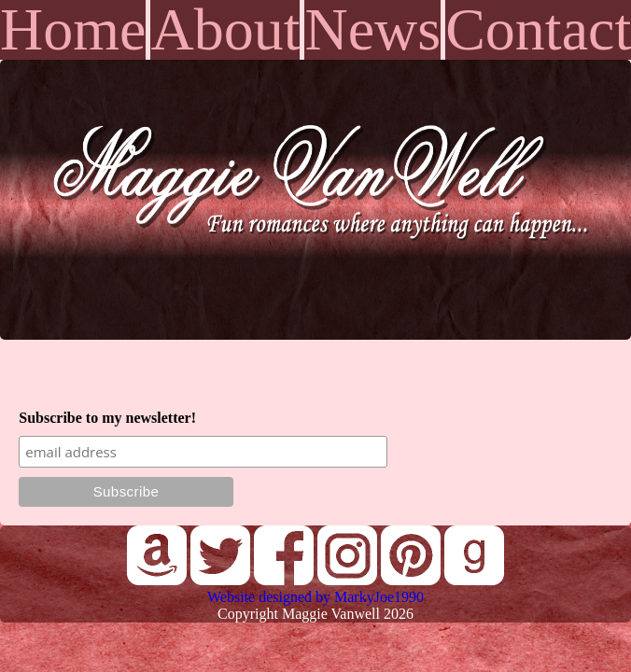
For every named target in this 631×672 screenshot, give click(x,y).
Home (73, 30)
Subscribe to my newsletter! (107, 418)
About (225, 30)
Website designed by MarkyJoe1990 (315, 597)
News (372, 30)
